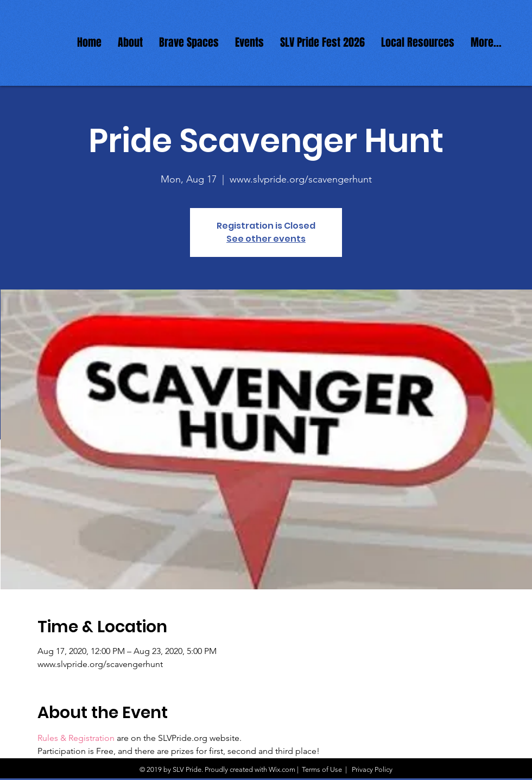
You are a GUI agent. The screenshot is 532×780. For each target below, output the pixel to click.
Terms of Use (322, 769)
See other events (266, 239)
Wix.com (282, 769)
